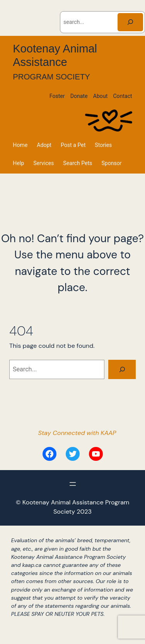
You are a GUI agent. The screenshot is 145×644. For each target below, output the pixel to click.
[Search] (130, 22)
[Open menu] (73, 484)
